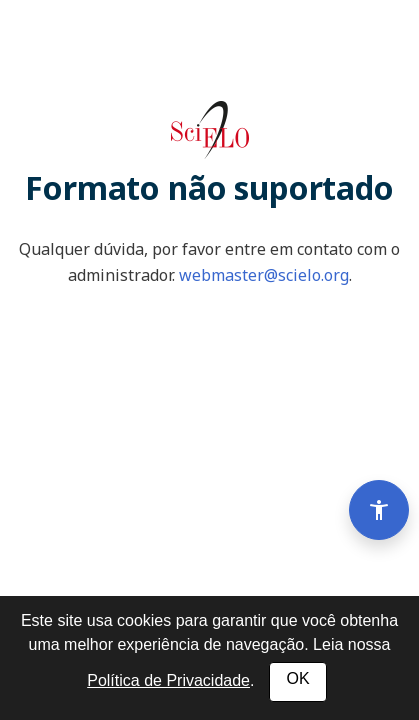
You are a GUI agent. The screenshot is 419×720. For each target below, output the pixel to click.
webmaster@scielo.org (264, 275)
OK (297, 678)
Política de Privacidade (168, 680)
